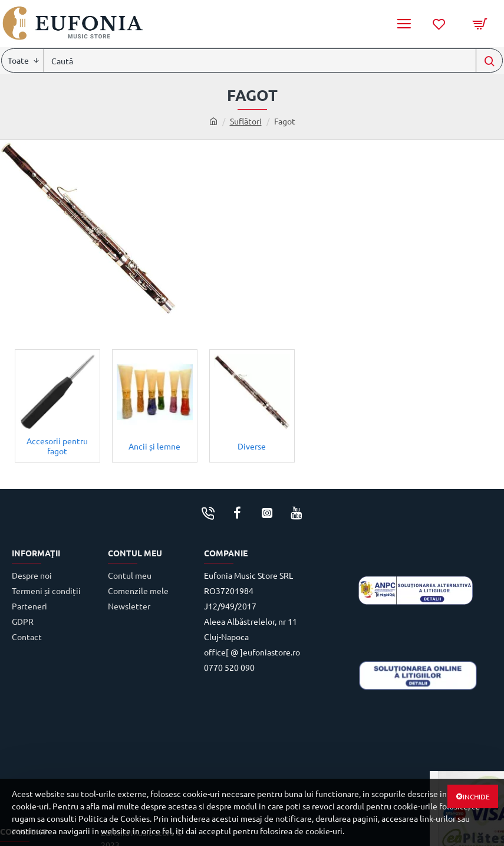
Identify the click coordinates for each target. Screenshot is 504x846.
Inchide (476, 796)
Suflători (246, 121)
